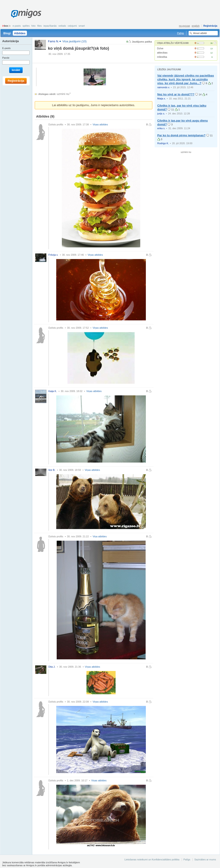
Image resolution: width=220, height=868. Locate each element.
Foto (33, 26)
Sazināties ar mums (205, 859)
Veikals (62, 26)
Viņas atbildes (100, 124)
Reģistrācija (210, 26)
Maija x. (162, 99)
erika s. (161, 128)
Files (40, 26)
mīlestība (162, 57)
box (6, 26)
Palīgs (180, 33)
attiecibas (162, 53)
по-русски (184, 26)
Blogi (7, 33)
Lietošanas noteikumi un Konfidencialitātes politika (152, 859)
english (196, 26)
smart (82, 26)
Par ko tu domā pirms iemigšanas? (181, 135)
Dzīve (160, 48)
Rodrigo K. (163, 143)
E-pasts (17, 26)
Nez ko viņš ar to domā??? (176, 94)
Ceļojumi (72, 26)
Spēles (26, 26)
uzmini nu (63, 94)
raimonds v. (164, 87)
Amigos (26, 13)
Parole (6, 58)
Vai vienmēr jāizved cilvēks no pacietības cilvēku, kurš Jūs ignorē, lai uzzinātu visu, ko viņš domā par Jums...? (186, 79)
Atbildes (20, 33)
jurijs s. (161, 114)
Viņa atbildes (100, 536)
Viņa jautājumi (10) (74, 41)
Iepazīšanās (50, 26)
